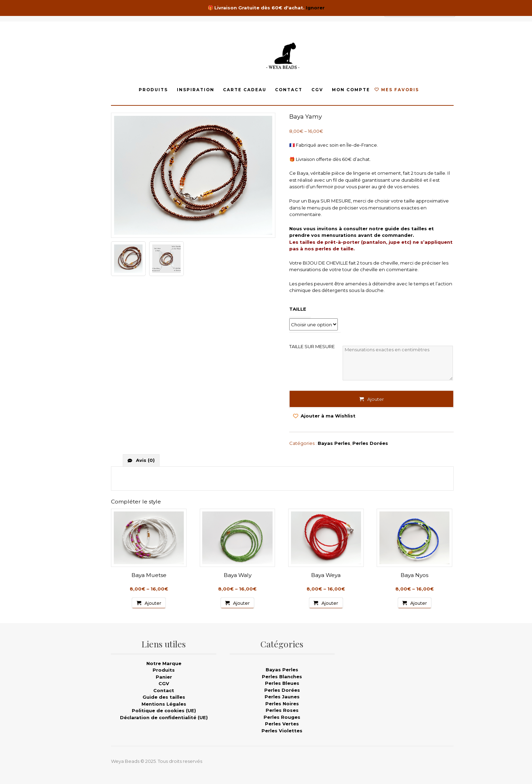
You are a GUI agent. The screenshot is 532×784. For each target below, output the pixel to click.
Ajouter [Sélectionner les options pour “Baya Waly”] (241, 603)
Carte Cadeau (245, 90)
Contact (289, 90)
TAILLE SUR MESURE (312, 346)
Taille (298, 309)
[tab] (141, 460)
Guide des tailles (164, 697)
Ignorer (315, 8)
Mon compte (351, 90)
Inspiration (196, 90)
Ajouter (376, 399)
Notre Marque (164, 663)
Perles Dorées (370, 443)
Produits (153, 90)
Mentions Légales (164, 704)
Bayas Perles (334, 443)
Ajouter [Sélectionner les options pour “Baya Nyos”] (419, 603)
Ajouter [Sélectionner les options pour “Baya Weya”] (330, 603)
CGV (317, 90)
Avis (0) (145, 460)
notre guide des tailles (398, 229)
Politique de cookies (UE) (164, 710)
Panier (164, 677)
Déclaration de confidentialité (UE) (164, 717)
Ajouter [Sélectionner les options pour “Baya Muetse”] (153, 603)
